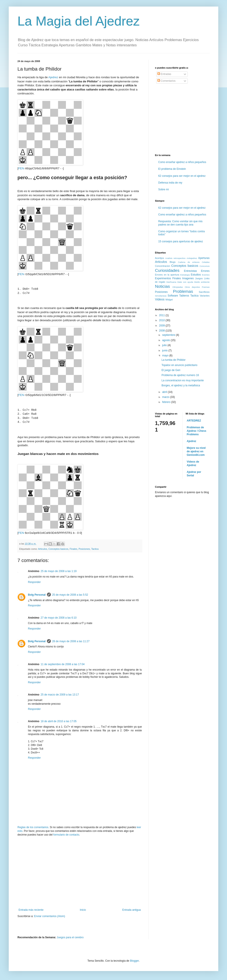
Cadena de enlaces (189, 262)
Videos (160, 299)
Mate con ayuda (185, 282)
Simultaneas (161, 296)
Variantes (205, 296)
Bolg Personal (37, 595)
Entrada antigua (132, 910)
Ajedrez (53, 77)
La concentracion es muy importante (183, 380)
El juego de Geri (171, 370)
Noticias (162, 286)
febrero (167, 402)
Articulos (42, 549)
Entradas (164, 74)
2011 (162, 315)
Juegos (199, 278)
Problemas (183, 291)
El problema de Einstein (172, 169)
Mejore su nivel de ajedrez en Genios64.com (196, 451)
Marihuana (171, 282)
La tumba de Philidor (174, 360)
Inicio (83, 910)
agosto (166, 340)
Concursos (205, 266)
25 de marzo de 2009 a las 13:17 (60, 695)
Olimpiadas (178, 287)
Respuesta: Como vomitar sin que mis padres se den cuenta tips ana (180, 223)
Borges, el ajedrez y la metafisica (181, 385)
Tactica (95, 549)
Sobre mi (163, 189)
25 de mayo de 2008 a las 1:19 (59, 571)
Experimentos (163, 278)
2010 (162, 320)
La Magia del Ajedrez (79, 21)
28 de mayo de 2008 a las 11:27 (71, 641)
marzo (166, 397)
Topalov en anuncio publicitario (179, 365)
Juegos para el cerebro (70, 937)
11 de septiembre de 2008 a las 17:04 (63, 664)
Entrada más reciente (31, 910)
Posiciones (84, 549)
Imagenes (188, 278)
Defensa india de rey (170, 183)
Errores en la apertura (167, 275)
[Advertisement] (80, 872)
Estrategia (185, 275)
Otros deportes (192, 287)
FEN (21, 168)
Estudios (196, 275)
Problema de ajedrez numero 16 (180, 375)
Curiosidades (167, 270)
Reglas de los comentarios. (33, 827)
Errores (205, 271)
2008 (162, 331)
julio (165, 345)
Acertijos (159, 258)
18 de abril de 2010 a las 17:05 (59, 721)
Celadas (206, 262)
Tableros (184, 296)
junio (165, 350)
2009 (162, 326)
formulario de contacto (66, 835)
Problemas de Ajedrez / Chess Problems (197, 431)
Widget (169, 300)
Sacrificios (204, 292)
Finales (73, 549)
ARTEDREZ (194, 421)
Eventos (206, 275)
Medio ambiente (202, 282)
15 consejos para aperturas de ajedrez (181, 241)
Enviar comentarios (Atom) (50, 916)
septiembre (169, 335)
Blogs (173, 262)
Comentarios (166, 81)
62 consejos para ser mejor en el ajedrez (182, 176)
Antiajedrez (192, 258)
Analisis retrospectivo (175, 258)
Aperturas (204, 258)
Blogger (134, 961)
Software (173, 296)
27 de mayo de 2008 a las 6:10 (59, 618)
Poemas (206, 287)
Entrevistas (190, 271)
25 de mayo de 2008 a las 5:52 (70, 595)
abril (165, 392)
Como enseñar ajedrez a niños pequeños (182, 162)
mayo (166, 356)
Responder (34, 582)
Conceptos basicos (58, 549)
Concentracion (163, 266)
